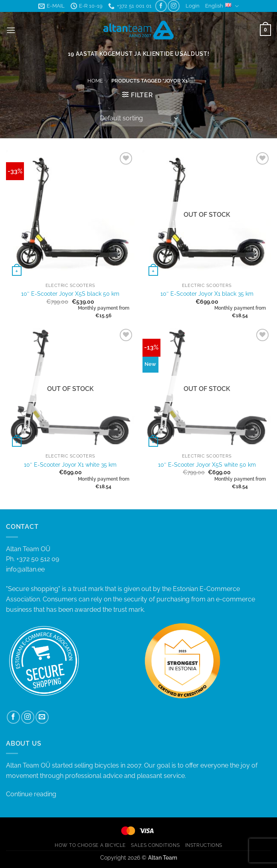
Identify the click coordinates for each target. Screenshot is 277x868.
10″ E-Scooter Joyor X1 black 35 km (207, 294)
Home (95, 81)
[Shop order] (138, 118)
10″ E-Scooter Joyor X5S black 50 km (70, 294)
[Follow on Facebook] (161, 6)
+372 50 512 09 (38, 559)
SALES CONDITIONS (155, 845)
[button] (193, 6)
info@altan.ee (25, 569)
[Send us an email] (42, 717)
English (222, 6)
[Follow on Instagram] (173, 6)
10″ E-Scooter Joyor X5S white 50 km (207, 464)
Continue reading (31, 794)
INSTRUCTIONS (204, 845)
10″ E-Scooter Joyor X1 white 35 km (70, 464)
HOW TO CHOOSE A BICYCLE (90, 845)
